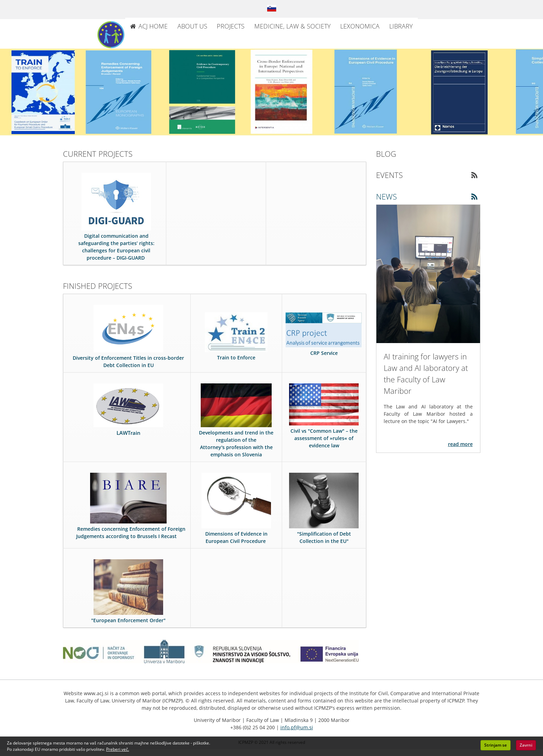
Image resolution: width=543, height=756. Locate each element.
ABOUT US (192, 26)
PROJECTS (231, 26)
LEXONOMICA (360, 26)
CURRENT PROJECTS (98, 154)
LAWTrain (129, 433)
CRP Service (324, 353)
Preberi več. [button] (118, 749)
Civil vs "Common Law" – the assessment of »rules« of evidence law (324, 438)
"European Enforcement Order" (128, 620)
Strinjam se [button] (496, 745)
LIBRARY (401, 26)
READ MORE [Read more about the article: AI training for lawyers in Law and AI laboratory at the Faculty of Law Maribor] (460, 444)
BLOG (386, 154)
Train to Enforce (236, 357)
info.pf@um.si (297, 727)
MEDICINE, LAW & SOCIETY (293, 26)
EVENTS (389, 175)
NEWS (386, 196)
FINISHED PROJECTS (98, 286)
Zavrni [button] (526, 745)
